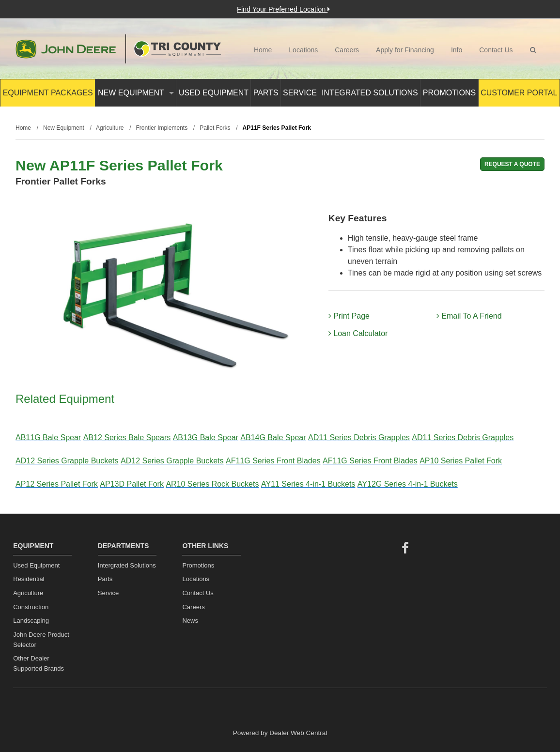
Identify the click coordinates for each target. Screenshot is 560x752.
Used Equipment (214, 93)
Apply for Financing (405, 50)
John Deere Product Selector (41, 640)
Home (263, 50)
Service (300, 93)
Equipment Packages (48, 93)
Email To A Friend (469, 316)
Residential (29, 579)
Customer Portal (519, 93)
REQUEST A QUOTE (512, 164)
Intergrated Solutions (127, 565)
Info (457, 50)
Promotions (449, 93)
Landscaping (31, 621)
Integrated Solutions (370, 93)
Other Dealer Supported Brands (39, 663)
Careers (347, 50)
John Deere (66, 49)
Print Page (349, 316)
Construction (31, 607)
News (190, 621)
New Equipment (136, 93)
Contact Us (496, 50)
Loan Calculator (358, 333)
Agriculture (28, 593)
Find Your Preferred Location (283, 9)
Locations (303, 50)
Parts (266, 93)
